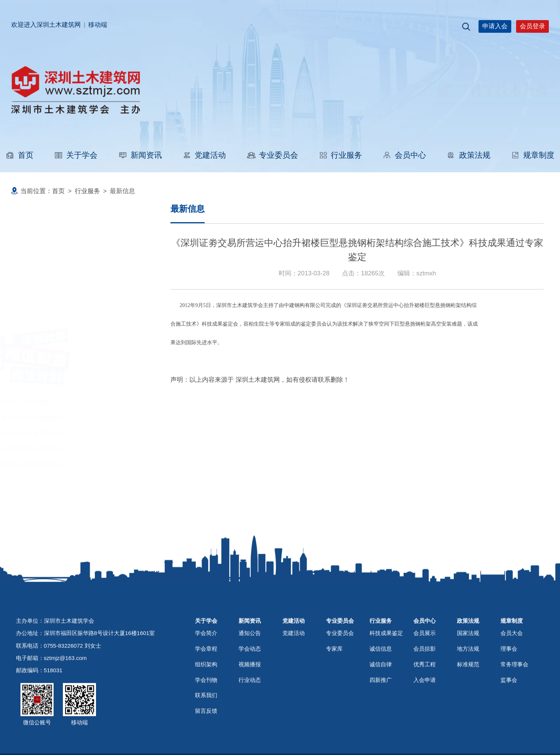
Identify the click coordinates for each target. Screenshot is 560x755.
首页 (20, 155)
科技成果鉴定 (47, 265)
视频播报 (250, 686)
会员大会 (512, 654)
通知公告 (250, 654)
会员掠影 (425, 670)
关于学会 (76, 155)
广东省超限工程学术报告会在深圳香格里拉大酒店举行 (91, 418)
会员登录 (532, 26)
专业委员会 (272, 155)
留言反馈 (206, 732)
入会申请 (425, 701)
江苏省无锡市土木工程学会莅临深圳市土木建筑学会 (88, 465)
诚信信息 (381, 670)
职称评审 (41, 237)
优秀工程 (425, 686)
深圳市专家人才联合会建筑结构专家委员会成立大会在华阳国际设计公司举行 (122, 449)
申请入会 (495, 26)
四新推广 (381, 701)
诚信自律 (381, 686)
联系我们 (206, 716)
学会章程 (206, 670)
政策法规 (468, 155)
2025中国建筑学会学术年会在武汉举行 (69, 403)
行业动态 (250, 701)
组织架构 (206, 686)
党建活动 (204, 155)
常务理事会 (514, 686)
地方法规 (468, 670)
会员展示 (425, 654)
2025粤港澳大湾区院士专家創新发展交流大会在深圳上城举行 (101, 434)
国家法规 (468, 654)
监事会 (509, 701)
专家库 (334, 670)
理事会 (509, 670)
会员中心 (404, 155)
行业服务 (340, 155)
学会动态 (250, 670)
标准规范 (468, 686)
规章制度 (533, 155)
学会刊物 (206, 701)
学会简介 (206, 654)
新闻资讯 (140, 155)
